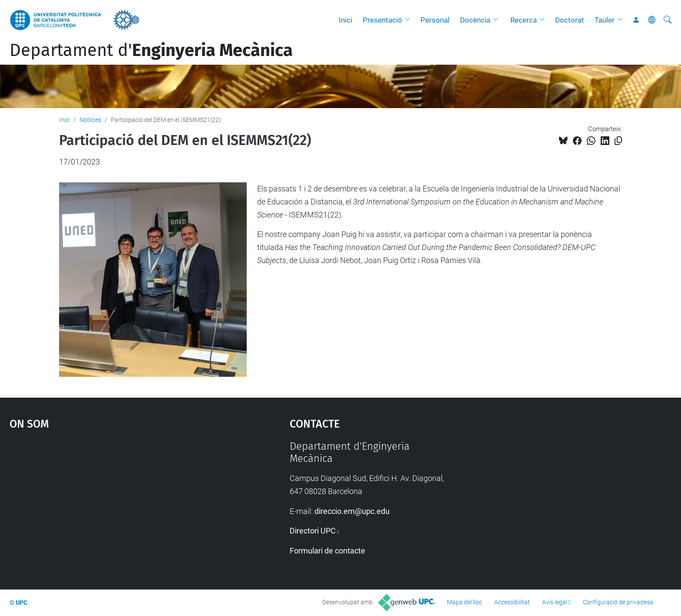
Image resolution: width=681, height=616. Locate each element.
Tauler (605, 20)
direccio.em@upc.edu (352, 511)
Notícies (90, 120)
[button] (410, 20)
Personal (435, 20)
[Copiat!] (618, 141)
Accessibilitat (512, 602)
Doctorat (570, 20)
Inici (345, 20)
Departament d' (151, 50)
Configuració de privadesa (618, 602)
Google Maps (116, 505)
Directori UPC (313, 531)
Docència (475, 20)
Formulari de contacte (327, 551)
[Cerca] (668, 20)
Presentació (382, 20)
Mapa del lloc (464, 602)
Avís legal (555, 602)
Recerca (524, 20)
